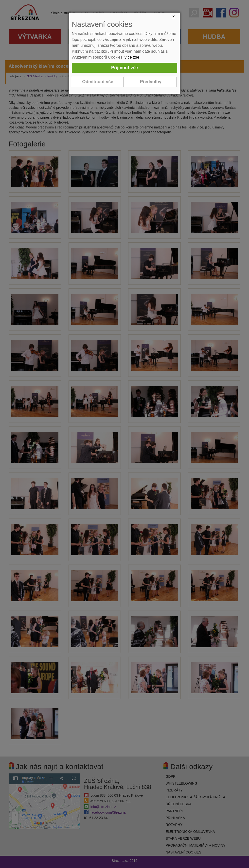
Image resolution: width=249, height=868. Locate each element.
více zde (132, 57)
